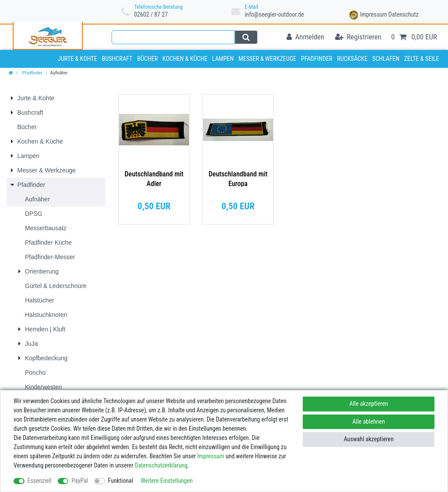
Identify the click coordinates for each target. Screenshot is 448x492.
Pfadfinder (317, 59)
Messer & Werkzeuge (267, 59)
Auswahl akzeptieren (369, 439)
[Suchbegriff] (173, 37)
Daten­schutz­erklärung (161, 465)
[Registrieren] (358, 37)
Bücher (147, 59)
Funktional (121, 481)
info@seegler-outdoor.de (274, 14)
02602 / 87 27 (151, 14)
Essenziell (40, 481)
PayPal (80, 481)
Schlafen (386, 59)
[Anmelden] (305, 37)
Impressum (374, 14)
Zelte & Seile (422, 59)
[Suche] (246, 37)
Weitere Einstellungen (166, 481)
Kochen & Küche (185, 59)
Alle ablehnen (369, 422)
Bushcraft (117, 59)
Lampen (223, 59)
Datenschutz (404, 14)
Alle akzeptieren (369, 404)
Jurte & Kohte (77, 59)
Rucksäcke (353, 59)
